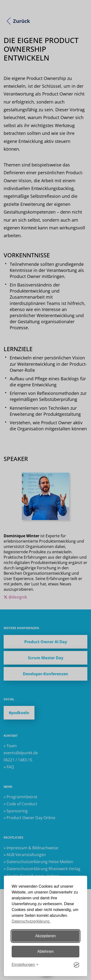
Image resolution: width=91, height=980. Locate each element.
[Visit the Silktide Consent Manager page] (76, 965)
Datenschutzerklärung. (31, 921)
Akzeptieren (45, 936)
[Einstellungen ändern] (25, 965)
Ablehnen (46, 951)
